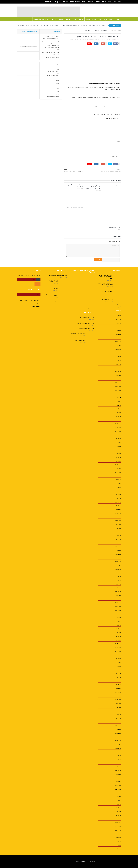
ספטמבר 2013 (118, 744)
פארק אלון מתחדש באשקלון (112, 185)
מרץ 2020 (119, 454)
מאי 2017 (119, 580)
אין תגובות (82, 40)
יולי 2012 (119, 797)
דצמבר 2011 (118, 823)
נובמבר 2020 (118, 427)
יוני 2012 (119, 800)
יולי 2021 (119, 398)
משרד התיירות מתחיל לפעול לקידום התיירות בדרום (106, 299)
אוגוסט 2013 (118, 748)
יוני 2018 (119, 532)
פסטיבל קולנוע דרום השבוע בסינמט (111, 172)
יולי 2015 (119, 662)
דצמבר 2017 (118, 554)
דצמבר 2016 (118, 599)
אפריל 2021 (119, 409)
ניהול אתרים (92, 861)
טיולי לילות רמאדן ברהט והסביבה (73, 172)
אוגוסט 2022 (118, 349)
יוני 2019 (119, 487)
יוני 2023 (119, 316)
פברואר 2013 (118, 771)
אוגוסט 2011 (119, 838)
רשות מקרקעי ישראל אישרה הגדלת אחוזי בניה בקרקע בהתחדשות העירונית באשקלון (39, 25)
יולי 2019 (119, 483)
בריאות (54, 19)
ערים (84, 2)
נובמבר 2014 (118, 692)
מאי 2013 (119, 759)
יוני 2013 (119, 756)
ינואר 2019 (119, 506)
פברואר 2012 (118, 815)
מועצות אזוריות (75, 2)
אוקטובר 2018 (118, 517)
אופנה (75, 19)
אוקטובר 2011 (118, 830)
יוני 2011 (120, 845)
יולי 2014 (119, 707)
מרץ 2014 (119, 722)
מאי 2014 (119, 715)
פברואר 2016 (118, 636)
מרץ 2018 (119, 543)
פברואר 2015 (118, 681)
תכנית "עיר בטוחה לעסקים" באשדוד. (58, 301)
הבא (66, 170)
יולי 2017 (119, 573)
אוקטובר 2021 (118, 387)
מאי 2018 (119, 536)
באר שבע (90, 2)
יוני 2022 (119, 357)
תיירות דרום (112, 40)
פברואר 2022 (118, 372)
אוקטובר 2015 (118, 651)
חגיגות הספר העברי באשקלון (75, 207)
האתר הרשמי (49, 2)
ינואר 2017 (119, 595)
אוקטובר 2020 (118, 431)
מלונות (68, 19)
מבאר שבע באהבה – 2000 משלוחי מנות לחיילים (93, 25)
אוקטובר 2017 (118, 562)
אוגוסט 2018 (118, 524)
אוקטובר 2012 (118, 785)
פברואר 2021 (118, 416)
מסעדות (61, 19)
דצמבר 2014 (118, 689)
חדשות (111, 19)
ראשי (110, 2)
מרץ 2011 (119, 849)
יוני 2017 (119, 577)
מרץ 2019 (119, 498)
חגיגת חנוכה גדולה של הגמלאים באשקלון (57, 275)
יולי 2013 (119, 752)
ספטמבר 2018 (118, 521)
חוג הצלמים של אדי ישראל (53, 57)
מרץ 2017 (119, 588)
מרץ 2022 (119, 368)
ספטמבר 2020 (118, 435)
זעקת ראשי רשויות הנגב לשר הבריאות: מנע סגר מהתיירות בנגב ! (106, 277)
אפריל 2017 (119, 584)
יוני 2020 (119, 446)
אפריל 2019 (119, 495)
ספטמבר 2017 (118, 565)
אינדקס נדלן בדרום (53, 71)
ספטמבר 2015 (118, 655)
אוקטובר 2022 (118, 342)
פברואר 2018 (118, 547)
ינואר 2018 (119, 551)
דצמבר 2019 (118, 465)
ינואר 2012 (119, 819)
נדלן (105, 19)
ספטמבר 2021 (118, 390)
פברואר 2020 (118, 457)
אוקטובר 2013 (118, 741)
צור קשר (58, 2)
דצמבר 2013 (118, 733)
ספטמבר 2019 (118, 476)
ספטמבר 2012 (118, 789)
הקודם (119, 170)
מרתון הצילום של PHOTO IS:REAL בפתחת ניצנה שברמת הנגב (51, 48)
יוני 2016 (119, 621)
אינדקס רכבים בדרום (52, 76)
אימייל (71, 40)
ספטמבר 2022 (118, 346)
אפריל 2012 (119, 808)
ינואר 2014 (119, 730)
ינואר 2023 (119, 331)
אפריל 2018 (119, 539)
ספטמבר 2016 (118, 610)
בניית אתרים (85, 861)
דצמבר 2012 (118, 778)
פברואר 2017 (118, 592)
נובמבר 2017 (118, 558)
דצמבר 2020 (118, 424)
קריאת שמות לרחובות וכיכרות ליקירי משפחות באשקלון (105, 284)
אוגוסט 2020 (118, 439)
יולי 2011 (119, 841)
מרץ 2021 (119, 413)
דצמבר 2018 (118, 510)
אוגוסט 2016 (118, 614)
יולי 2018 (119, 528)
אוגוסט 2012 (118, 793)
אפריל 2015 (119, 674)
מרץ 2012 (119, 812)
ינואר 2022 (119, 375)
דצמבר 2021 (118, 379)
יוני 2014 (119, 711)
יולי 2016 (119, 618)
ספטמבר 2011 (118, 834)
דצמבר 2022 (118, 334)
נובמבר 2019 (118, 469)
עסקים (94, 19)
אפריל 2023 (119, 319)
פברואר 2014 (118, 726)
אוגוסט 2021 (118, 394)
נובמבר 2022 (118, 338)
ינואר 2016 (119, 640)
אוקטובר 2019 (118, 472)
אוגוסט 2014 (118, 703)
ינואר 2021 (119, 420)
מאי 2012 (119, 804)
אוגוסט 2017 (118, 569)
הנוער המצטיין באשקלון (113, 227)
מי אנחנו (66, 2)
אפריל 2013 (119, 763)
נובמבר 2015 (118, 647)
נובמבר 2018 (118, 513)
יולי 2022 (119, 353)
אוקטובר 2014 (118, 696)
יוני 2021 (119, 401)
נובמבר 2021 (118, 383)
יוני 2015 (119, 666)
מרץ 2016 (119, 633)
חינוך (90, 40)
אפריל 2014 (119, 718)
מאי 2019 (119, 491)
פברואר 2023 (118, 327)
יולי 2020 (119, 442)
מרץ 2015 (119, 677)
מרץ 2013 (119, 767)
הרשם (37, 284)
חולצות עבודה (36, 306)
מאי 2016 (119, 625)
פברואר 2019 (118, 502)
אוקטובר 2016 (118, 606)
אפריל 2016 (119, 629)
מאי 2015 (119, 670)
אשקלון (98, 2)
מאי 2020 (119, 450)
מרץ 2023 (119, 323)
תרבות (81, 19)
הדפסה (76, 40)
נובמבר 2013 (118, 737)
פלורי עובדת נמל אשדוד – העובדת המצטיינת (52, 281)
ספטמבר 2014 (118, 700)
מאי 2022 (119, 360)
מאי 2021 (119, 405)
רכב (100, 19)
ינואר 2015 (119, 685)
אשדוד (104, 2)
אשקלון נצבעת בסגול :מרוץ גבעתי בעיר (85, 328)
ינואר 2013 (119, 774)
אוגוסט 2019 (118, 480)
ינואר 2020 (119, 461)
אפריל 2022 (119, 364)
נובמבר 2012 (118, 782)
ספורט (88, 19)
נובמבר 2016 (118, 603)
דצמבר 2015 (118, 644)
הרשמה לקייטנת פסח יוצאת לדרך (71, 25)
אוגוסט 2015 (118, 659)
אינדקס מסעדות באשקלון (41, 19)
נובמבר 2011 (118, 826)
